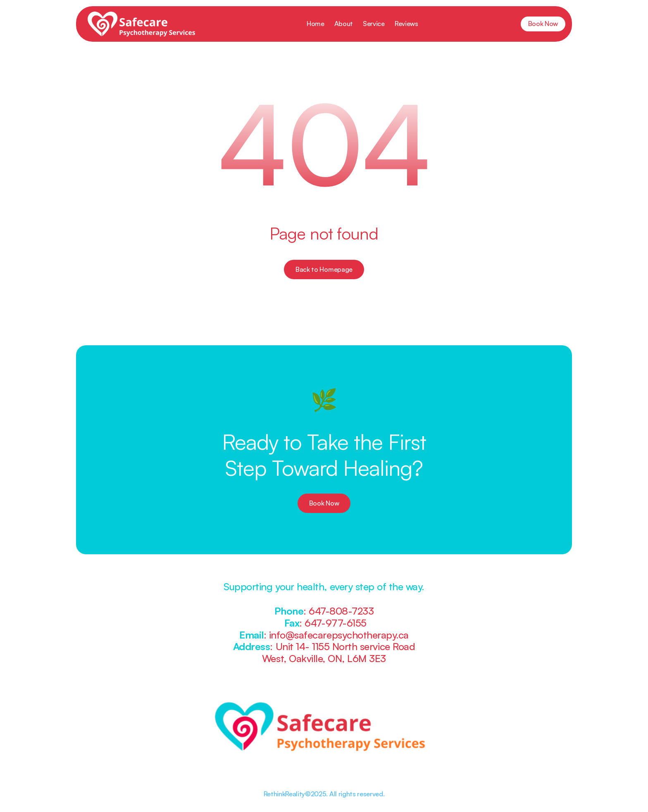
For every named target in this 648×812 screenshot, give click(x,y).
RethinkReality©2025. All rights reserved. (324, 794)
